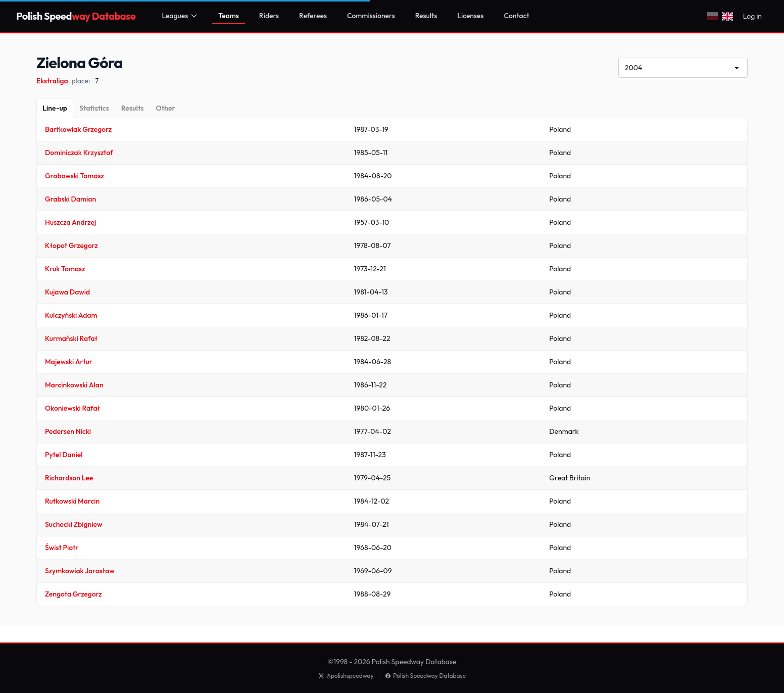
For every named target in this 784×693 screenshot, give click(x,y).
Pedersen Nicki (68, 431)
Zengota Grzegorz (73, 594)
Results (426, 16)
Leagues (180, 16)
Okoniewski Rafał (72, 408)
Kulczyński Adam (71, 315)
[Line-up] (55, 108)
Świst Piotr (62, 548)
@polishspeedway (346, 676)
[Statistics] (94, 108)
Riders (269, 16)
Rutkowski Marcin (72, 501)
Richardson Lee (69, 478)
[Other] (165, 108)
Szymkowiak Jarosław (80, 571)
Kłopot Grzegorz (71, 245)
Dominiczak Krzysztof (79, 153)
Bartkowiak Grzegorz (78, 129)
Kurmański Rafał (71, 338)
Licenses (470, 16)
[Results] (133, 108)
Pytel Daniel (64, 455)
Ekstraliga (52, 81)
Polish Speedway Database (425, 676)
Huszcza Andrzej (70, 222)
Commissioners (371, 16)
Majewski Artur (69, 362)
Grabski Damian (70, 199)
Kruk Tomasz (65, 269)
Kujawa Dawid (67, 292)
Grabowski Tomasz (75, 176)
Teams (229, 16)
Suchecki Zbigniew (73, 524)
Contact (517, 16)
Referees (313, 16)
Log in (752, 16)
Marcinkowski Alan (74, 385)
